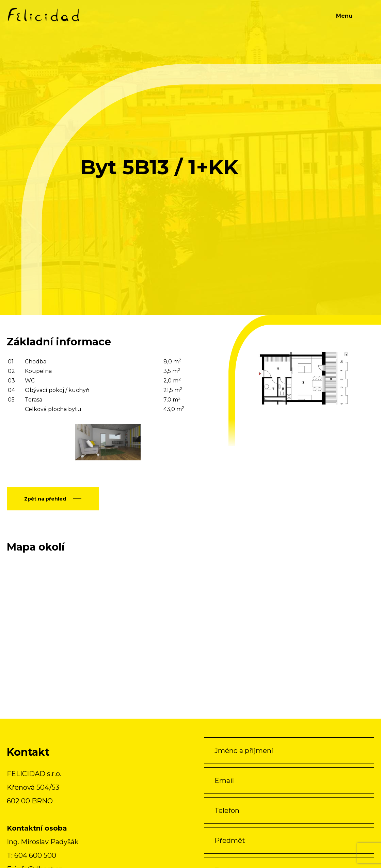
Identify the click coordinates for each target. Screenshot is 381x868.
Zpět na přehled (45, 499)
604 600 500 (35, 855)
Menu (344, 16)
